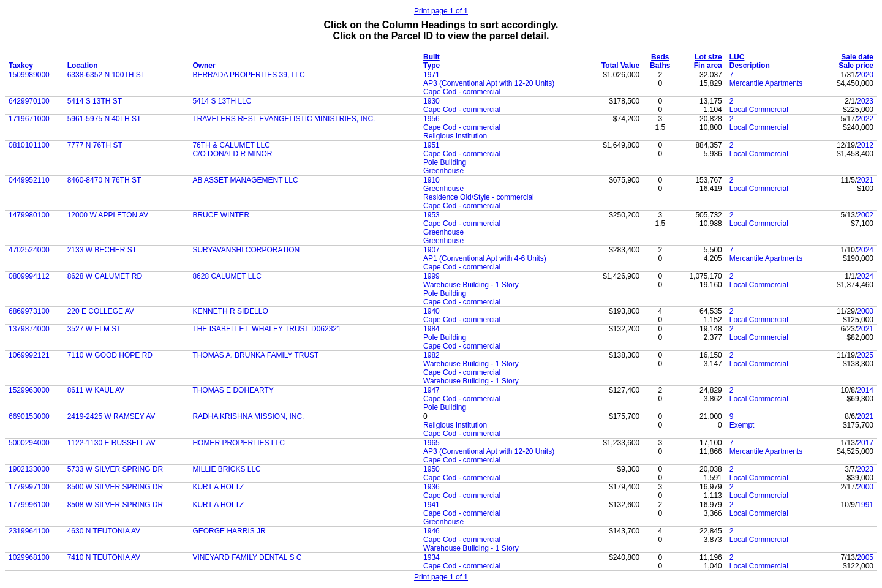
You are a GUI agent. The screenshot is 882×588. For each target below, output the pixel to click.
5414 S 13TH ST (95, 101)
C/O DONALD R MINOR (232, 154)
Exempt (742, 425)
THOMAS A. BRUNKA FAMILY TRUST (255, 355)
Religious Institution (455, 136)
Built (432, 57)
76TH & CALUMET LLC (231, 145)
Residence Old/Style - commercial (479, 197)
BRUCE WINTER (221, 215)
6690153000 (29, 417)
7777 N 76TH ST (95, 145)
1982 (432, 355)
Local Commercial (759, 110)
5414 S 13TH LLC (222, 101)
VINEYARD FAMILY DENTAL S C (247, 557)
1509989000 (29, 75)
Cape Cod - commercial (462, 92)
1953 (432, 215)
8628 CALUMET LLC (227, 276)
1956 (432, 119)
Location (83, 66)
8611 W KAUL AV (96, 390)
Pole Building (445, 162)
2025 (865, 355)
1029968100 (29, 557)
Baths (660, 66)
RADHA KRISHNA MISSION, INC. (248, 417)
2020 (865, 75)
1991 (865, 505)
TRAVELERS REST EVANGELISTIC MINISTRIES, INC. (284, 119)
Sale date (857, 57)
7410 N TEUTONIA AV (104, 557)
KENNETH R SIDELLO (230, 311)
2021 (865, 180)
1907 (432, 250)
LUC (737, 57)
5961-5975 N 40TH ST (104, 119)
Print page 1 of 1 (441, 11)
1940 (432, 311)
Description (750, 66)
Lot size (708, 57)
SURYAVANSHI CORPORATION (246, 250)
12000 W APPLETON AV (108, 215)
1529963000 (29, 390)
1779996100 (29, 505)
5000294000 (29, 443)
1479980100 (29, 215)
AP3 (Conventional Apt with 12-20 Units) (489, 83)
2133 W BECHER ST (102, 250)
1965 (432, 443)
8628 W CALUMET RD (105, 276)
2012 (865, 145)
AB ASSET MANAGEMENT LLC (245, 180)
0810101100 (29, 145)
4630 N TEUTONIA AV (104, 531)
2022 (865, 119)
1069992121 (29, 355)
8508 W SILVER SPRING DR (115, 505)
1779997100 (29, 487)
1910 (432, 180)
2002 (865, 215)
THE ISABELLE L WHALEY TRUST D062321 (266, 329)
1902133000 (29, 469)
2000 (865, 311)
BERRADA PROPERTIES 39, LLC (248, 75)
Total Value (620, 66)
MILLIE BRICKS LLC (226, 469)
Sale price (856, 66)
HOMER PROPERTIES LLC (238, 443)
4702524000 (29, 250)
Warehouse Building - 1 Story (471, 285)
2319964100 (29, 531)
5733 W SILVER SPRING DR (115, 469)
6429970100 (29, 101)
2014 (865, 390)
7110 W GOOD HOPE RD (110, 355)
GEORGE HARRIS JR (229, 531)
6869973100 (29, 311)
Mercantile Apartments (766, 83)
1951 (432, 145)
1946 (432, 531)
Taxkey (21, 66)
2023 (865, 101)
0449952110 (29, 180)
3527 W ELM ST (94, 329)
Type (432, 66)
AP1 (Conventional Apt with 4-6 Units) (485, 258)
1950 (432, 469)
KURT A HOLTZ (218, 487)
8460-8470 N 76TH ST (104, 180)
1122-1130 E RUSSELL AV (111, 443)
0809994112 (29, 276)
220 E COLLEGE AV (101, 311)
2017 (865, 443)
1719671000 (29, 119)
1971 (432, 75)
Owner (204, 66)
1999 (432, 276)
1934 (432, 557)
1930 (432, 101)
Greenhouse (443, 171)
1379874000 (29, 329)
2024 (865, 250)
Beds (660, 57)
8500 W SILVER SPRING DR (115, 487)
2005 (865, 557)
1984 (432, 329)
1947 (432, 390)
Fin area (708, 66)
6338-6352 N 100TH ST (106, 75)
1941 (432, 505)
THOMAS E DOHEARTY (233, 390)
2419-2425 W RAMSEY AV (111, 417)
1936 (432, 487)
